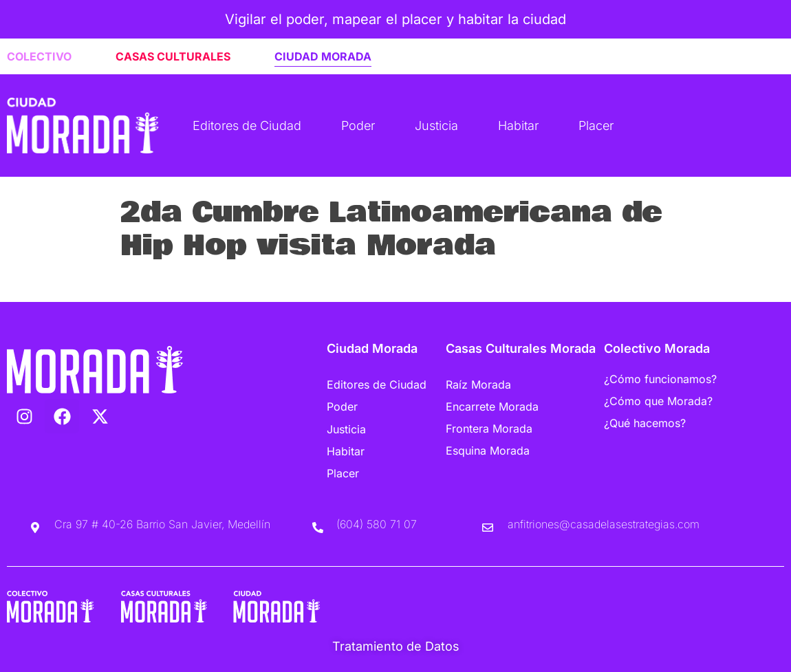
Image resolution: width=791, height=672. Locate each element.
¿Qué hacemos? (645, 423)
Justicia (436, 126)
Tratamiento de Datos (396, 646)
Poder (358, 126)
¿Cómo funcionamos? (660, 379)
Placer (596, 126)
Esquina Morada (488, 451)
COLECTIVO (39, 56)
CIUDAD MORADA (323, 56)
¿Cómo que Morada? (658, 401)
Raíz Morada (478, 384)
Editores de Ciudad (247, 126)
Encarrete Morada (492, 407)
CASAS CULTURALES (173, 56)
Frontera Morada (489, 429)
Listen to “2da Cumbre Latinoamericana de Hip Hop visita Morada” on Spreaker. (355, 282)
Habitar (518, 126)
